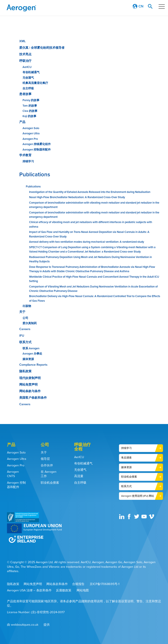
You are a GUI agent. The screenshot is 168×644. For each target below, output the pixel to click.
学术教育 (25, 155)
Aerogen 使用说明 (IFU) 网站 (137, 496)
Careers (25, 329)
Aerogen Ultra (31, 133)
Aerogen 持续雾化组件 (37, 144)
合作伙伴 (47, 465)
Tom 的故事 (30, 106)
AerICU (27, 67)
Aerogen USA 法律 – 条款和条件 (29, 590)
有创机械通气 (31, 72)
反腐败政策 (64, 590)
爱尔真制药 (30, 323)
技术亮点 (25, 54)
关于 (22, 312)
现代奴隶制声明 (30, 378)
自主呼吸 (28, 88)
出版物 (27, 306)
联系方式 (25, 342)
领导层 (45, 459)
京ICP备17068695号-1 (105, 584)
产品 (22, 122)
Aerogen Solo (31, 128)
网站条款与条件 (30, 391)
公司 (25, 318)
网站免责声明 (28, 384)
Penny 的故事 (31, 100)
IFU (22, 336)
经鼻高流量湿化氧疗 (35, 83)
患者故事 (25, 94)
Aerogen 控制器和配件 (37, 150)
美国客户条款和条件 (33, 398)
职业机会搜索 (50, 483)
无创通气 (28, 78)
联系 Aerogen (31, 348)
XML (22, 41)
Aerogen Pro (30, 139)
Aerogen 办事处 (32, 354)
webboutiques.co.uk (25, 625)
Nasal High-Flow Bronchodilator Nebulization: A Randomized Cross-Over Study (77, 197)
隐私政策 (25, 371)
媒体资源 (28, 359)
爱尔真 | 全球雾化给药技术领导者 (42, 48)
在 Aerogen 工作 (49, 474)
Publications (35, 174)
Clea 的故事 (30, 111)
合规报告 (78, 584)
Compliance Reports (33, 365)
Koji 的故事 (29, 116)
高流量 (79, 476)
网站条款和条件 (57, 584)
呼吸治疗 (25, 61)
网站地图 (83, 590)
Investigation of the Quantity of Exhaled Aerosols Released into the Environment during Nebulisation (90, 192)
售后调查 (126, 458)
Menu (160, 7)
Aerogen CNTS (13, 474)
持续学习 (28, 161)
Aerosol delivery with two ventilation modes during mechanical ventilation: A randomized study (87, 242)
